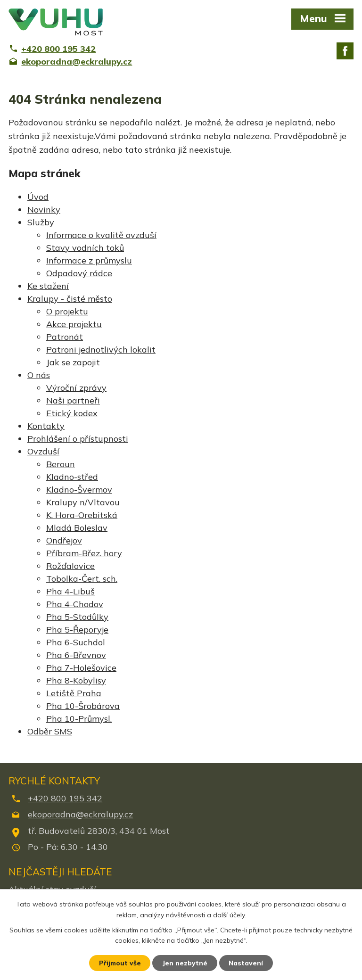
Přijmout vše (119, 963)
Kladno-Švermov (79, 490)
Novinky (44, 210)
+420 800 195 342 (65, 798)
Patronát (65, 337)
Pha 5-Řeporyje (77, 630)
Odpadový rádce (79, 273)
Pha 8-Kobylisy (76, 680)
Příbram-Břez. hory (84, 553)
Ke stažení (48, 286)
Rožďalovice (70, 566)
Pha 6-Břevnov (76, 655)
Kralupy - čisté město (70, 299)
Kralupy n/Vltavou (83, 502)
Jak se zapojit (73, 362)
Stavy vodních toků (85, 248)
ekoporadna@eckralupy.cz (80, 814)
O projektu (67, 311)
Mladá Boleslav (77, 528)
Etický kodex (72, 413)
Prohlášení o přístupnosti (78, 439)
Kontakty (46, 426)
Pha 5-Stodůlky (77, 617)
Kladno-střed (72, 477)
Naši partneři (73, 400)
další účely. (230, 914)
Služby (41, 222)
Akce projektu (74, 324)
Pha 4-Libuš (70, 591)
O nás (39, 375)
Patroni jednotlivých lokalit (101, 350)
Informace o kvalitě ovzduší (101, 235)
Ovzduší (43, 451)
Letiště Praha (74, 693)
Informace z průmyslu (89, 260)
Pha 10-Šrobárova (83, 706)
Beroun (61, 464)
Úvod (38, 197)
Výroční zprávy (76, 388)
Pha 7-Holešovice (81, 668)
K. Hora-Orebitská (82, 515)
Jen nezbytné (185, 963)
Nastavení (247, 963)
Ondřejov (64, 540)
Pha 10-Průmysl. (79, 719)
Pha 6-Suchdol (76, 642)
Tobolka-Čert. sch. (82, 579)
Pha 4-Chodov (75, 604)
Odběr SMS (50, 731)
